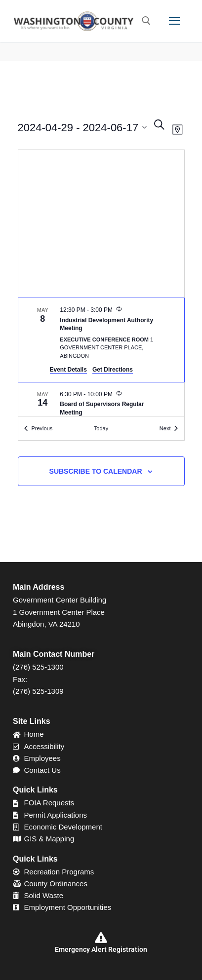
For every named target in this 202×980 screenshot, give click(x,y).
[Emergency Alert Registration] (101, 938)
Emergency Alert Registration (101, 949)
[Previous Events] (39, 429)
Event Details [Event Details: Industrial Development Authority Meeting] (68, 370)
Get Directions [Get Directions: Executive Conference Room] (113, 370)
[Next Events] (169, 429)
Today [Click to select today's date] (101, 428)
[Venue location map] (101, 224)
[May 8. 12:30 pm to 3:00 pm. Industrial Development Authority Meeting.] (101, 340)
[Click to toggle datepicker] (82, 128)
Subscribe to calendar (96, 471)
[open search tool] (146, 21)
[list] (101, 357)
